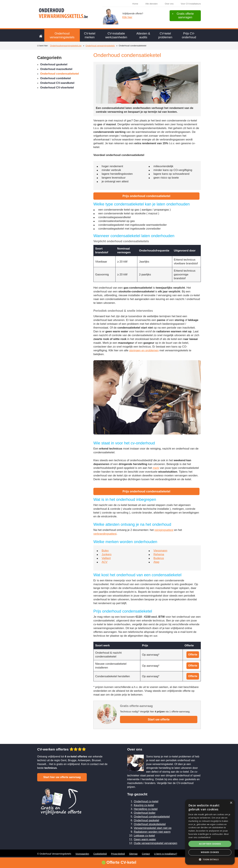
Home (135, 4)
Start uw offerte (159, 719)
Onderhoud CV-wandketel (57, 83)
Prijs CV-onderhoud (189, 35)
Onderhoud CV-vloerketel (57, 88)
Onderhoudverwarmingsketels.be (66, 46)
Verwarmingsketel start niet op (153, 828)
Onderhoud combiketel (55, 78)
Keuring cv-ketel (144, 805)
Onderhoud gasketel (54, 64)
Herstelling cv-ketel (146, 809)
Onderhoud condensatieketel (59, 74)
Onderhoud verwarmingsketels (62, 35)
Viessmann (160, 551)
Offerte (193, 655)
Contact (146, 854)
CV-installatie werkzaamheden (116, 35)
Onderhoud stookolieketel (150, 824)
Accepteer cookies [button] (210, 844)
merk (156, 468)
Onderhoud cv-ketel (146, 801)
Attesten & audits (143, 35)
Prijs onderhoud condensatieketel (146, 196)
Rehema (159, 554)
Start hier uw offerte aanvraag (62, 777)
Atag (156, 562)
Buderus (159, 558)
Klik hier (127, 17)
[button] (210, 860)
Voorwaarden (82, 854)
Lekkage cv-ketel (144, 836)
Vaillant (106, 558)
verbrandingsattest (105, 534)
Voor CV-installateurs (191, 4)
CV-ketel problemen (165, 35)
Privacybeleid (118, 854)
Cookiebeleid (100, 854)
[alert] (210, 832)
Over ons (169, 4)
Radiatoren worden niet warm (152, 832)
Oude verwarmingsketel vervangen (156, 843)
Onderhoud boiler (145, 813)
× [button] (231, 803)
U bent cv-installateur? (166, 854)
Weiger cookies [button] (210, 852)
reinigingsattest (164, 530)
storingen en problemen (144, 350)
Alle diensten (151, 4)
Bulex (105, 551)
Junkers (107, 554)
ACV (105, 562)
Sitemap (133, 854)
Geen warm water (145, 839)
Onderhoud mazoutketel (56, 69)
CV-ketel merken (90, 35)
